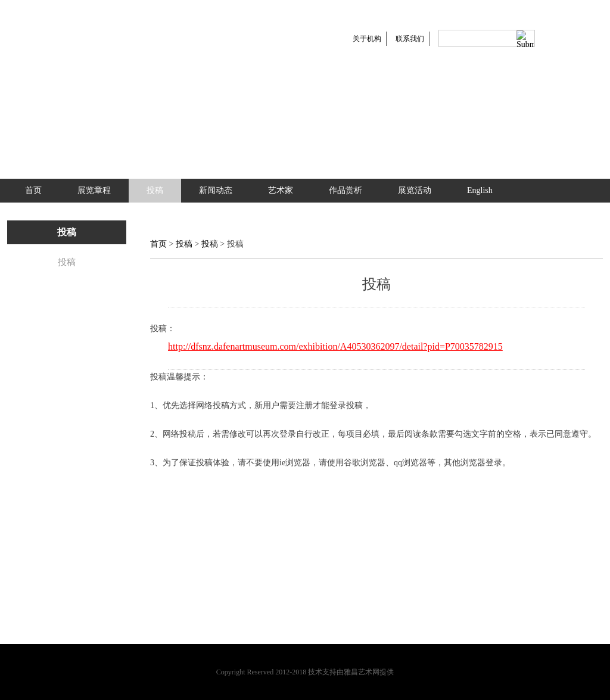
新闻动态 (216, 190)
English (480, 190)
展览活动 (415, 190)
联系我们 (410, 39)
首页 (33, 190)
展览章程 (94, 190)
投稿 (155, 190)
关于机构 (367, 39)
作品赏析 (346, 190)
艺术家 (281, 190)
